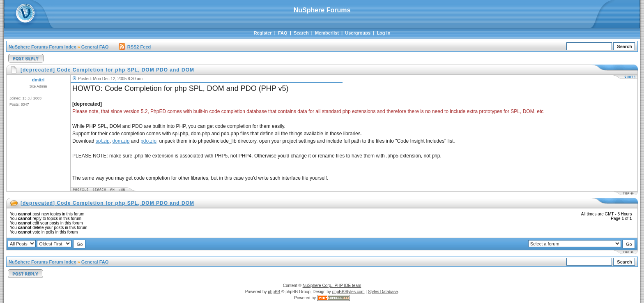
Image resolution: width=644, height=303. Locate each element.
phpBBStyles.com (348, 292)
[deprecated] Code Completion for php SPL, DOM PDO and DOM (107, 203)
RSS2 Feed (135, 47)
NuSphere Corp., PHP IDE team (332, 286)
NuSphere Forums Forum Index (42, 47)
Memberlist (327, 33)
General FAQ (95, 47)
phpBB (274, 292)
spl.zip (103, 141)
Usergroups (358, 33)
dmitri (38, 80)
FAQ (283, 33)
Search (301, 33)
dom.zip (121, 141)
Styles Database (383, 292)
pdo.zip (148, 141)
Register (263, 33)
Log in (383, 33)
